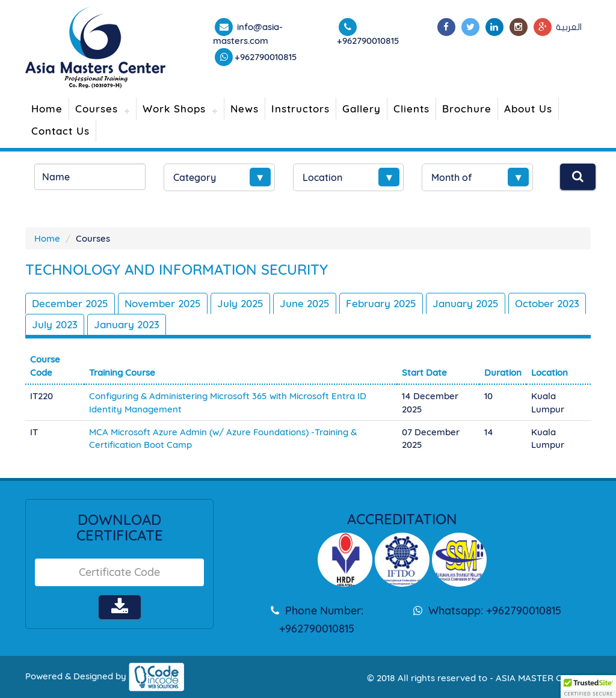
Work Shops (174, 109)
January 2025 (466, 303)
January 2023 (127, 324)
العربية (569, 27)
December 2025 (70, 303)
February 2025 (381, 303)
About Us (528, 109)
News (245, 109)
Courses (97, 109)
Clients (411, 109)
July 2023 (55, 324)
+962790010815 (266, 57)
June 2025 (305, 303)
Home (47, 109)
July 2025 (240, 303)
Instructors (300, 109)
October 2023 (547, 303)
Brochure (467, 109)
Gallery (362, 109)
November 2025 (163, 303)
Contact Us (60, 131)
